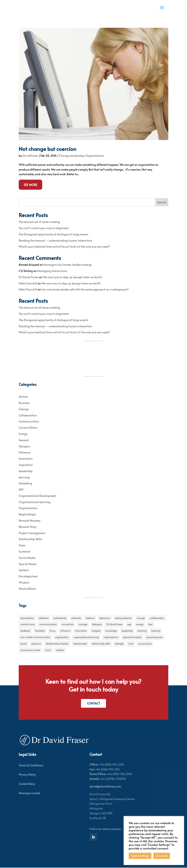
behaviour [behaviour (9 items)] (105, 618)
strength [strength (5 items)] (119, 644)
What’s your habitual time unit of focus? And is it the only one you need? (64, 247)
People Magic (27, 514)
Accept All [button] (162, 856)
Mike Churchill (28, 283)
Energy (23, 434)
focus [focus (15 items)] (53, 631)
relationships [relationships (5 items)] (80, 644)
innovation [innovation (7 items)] (81, 631)
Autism (23, 397)
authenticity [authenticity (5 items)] (60, 618)
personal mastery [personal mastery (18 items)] (132, 637)
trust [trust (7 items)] (131, 644)
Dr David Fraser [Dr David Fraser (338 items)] (114, 624)
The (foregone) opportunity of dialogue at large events (53, 234)
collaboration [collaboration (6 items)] (157, 618)
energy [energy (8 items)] (140, 624)
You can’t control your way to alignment (44, 228)
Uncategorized (28, 576)
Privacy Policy (27, 775)
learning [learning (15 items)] (142, 631)
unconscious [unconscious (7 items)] (145, 644)
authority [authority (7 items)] (76, 618)
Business (24, 403)
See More (30, 185)
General (24, 440)
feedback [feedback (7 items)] (25, 631)
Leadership (77, 156)
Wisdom (24, 582)
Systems (24, 570)
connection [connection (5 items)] (68, 624)
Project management (32, 533)
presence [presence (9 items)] (36, 644)
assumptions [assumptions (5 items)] (27, 618)
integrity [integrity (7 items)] (96, 631)
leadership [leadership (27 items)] (127, 631)
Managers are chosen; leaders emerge (68, 265)
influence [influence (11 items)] (65, 631)
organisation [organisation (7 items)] (62, 637)
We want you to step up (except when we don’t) (72, 277)
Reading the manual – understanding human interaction (55, 240)
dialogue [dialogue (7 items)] (97, 624)
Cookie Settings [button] (140, 856)
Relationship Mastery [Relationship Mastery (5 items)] (57, 644)
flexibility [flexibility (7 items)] (40, 631)
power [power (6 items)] (24, 644)
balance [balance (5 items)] (90, 618)
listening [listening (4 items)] (156, 631)
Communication (29, 421)
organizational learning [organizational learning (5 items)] (86, 637)
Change (64, 156)
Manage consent (29, 793)
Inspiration (26, 465)
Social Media (27, 558)
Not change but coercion (47, 149)
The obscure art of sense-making (39, 222)
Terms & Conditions (31, 766)
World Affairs (27, 589)
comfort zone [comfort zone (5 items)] (27, 624)
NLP (21, 490)
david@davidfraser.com (105, 787)
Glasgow (24, 446)
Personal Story (28, 527)
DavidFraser (30, 156)
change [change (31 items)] (141, 618)
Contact (94, 703)
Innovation (26, 459)
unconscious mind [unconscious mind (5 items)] (30, 650)
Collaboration (28, 415)
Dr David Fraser (29, 277)
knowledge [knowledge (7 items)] (111, 631)
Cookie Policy (27, 784)
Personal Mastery (30, 520)
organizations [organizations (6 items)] (111, 637)
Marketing (25, 483)
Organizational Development (38, 496)
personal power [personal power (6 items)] (155, 637)
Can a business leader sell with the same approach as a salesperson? (85, 289)
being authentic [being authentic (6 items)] (123, 618)
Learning (24, 477)
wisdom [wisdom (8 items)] (60, 650)
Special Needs (28, 564)
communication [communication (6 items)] (48, 624)
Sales (22, 545)
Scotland (24, 551)
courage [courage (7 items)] (83, 624)
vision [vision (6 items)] (48, 650)
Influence (25, 452)
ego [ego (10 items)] (129, 624)
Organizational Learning (35, 502)
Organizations (95, 156)
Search (162, 202)
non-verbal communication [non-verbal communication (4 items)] (35, 637)
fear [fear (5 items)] (150, 624)
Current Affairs (28, 428)
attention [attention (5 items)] (44, 618)
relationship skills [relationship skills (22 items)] (101, 644)
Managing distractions (52, 271)
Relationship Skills (30, 539)
